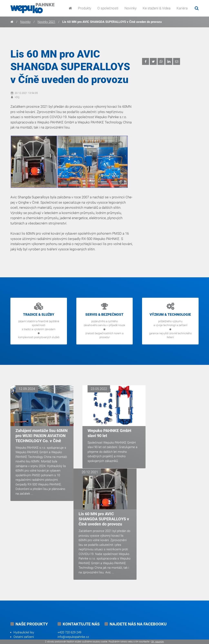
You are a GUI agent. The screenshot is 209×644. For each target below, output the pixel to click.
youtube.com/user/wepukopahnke (127, 604)
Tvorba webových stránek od (147, 633)
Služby (18, 595)
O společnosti (108, 8)
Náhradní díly (22, 600)
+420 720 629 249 (69, 567)
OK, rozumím (158, 642)
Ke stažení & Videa (157, 8)
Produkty (85, 8)
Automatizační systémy (29, 586)
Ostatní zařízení (24, 572)
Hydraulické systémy (27, 581)
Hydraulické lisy (24, 567)
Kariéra (182, 8)
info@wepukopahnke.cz (73, 572)
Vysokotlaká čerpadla (28, 577)
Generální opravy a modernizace (35, 591)
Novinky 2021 (46, 22)
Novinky (131, 8)
